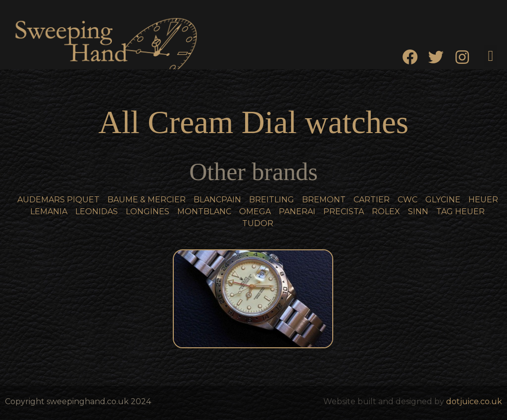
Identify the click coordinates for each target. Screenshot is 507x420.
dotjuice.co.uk (474, 401)
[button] (491, 56)
